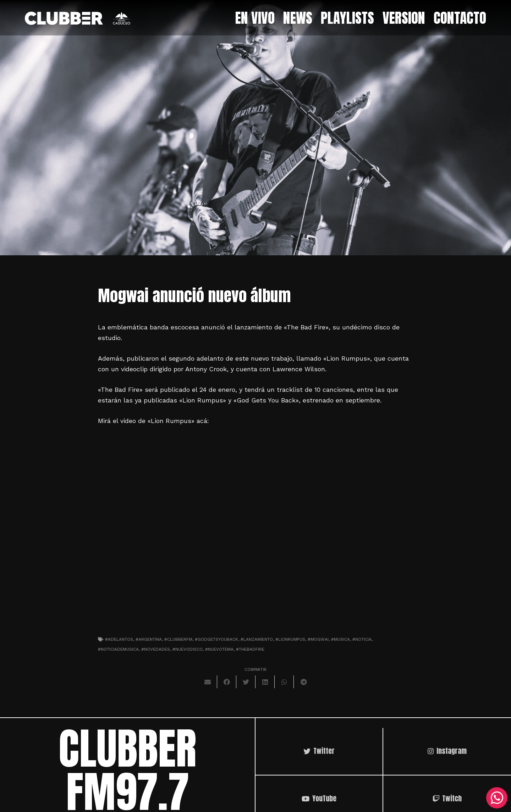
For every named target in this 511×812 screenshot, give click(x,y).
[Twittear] (246, 682)
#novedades (156, 649)
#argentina (149, 639)
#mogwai (318, 639)
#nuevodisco (188, 649)
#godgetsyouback (216, 639)
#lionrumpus (290, 639)
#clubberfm (178, 639)
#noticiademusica (118, 649)
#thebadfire (250, 649)
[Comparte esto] (227, 682)
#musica (340, 639)
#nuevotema (219, 649)
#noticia (362, 639)
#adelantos (119, 639)
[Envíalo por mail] (208, 682)
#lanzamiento (257, 639)
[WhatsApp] (497, 798)
